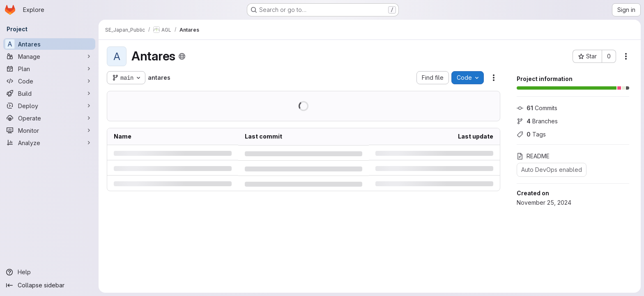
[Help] (49, 272)
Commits (537, 108)
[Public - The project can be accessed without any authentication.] (182, 56)
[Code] (49, 81)
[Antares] (49, 44)
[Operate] (49, 118)
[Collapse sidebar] (49, 285)
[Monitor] (49, 130)
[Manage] (49, 56)
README (533, 156)
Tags (531, 134)
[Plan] (49, 69)
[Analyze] (49, 143)
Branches (537, 121)
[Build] (49, 93)
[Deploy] (49, 106)
